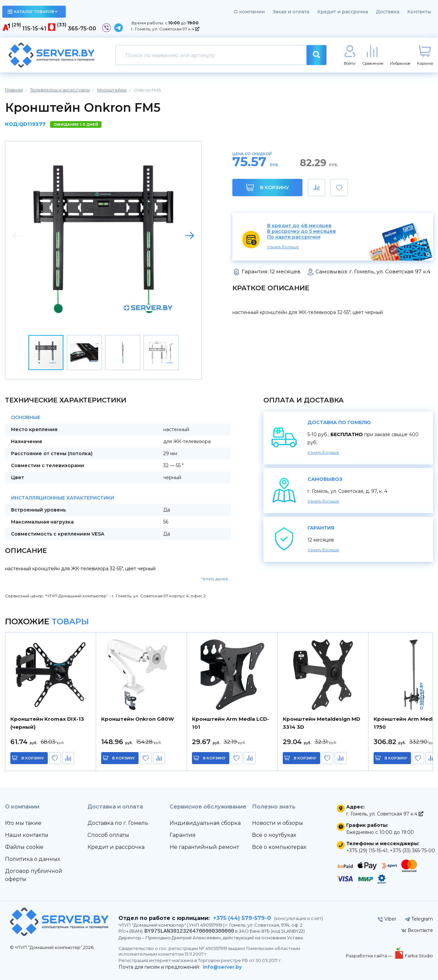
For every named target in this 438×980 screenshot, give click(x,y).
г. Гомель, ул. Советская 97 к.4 (165, 29)
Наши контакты (27, 835)
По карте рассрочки (294, 237)
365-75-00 (82, 29)
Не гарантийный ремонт (204, 847)
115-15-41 (34, 29)
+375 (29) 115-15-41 (367, 851)
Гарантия (183, 835)
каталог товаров (32, 12)
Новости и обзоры (278, 823)
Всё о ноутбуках (274, 835)
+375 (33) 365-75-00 (412, 851)
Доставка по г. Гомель (118, 823)
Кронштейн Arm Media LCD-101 (231, 723)
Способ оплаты (108, 835)
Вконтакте (417, 930)
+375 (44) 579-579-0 (242, 918)
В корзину (268, 187)
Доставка (388, 12)
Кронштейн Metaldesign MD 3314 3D (321, 723)
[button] (190, 236)
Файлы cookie (24, 847)
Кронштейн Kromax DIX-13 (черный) (47, 723)
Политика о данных (33, 859)
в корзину (33, 758)
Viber (387, 919)
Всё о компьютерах (279, 847)
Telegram (419, 919)
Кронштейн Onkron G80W (138, 719)
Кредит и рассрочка (343, 12)
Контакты (419, 12)
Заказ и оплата (291, 12)
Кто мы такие (23, 823)
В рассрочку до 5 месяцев (301, 231)
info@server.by (222, 967)
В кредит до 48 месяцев (299, 226)
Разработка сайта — (370, 956)
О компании (249, 12)
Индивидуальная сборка (205, 823)
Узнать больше (283, 247)
